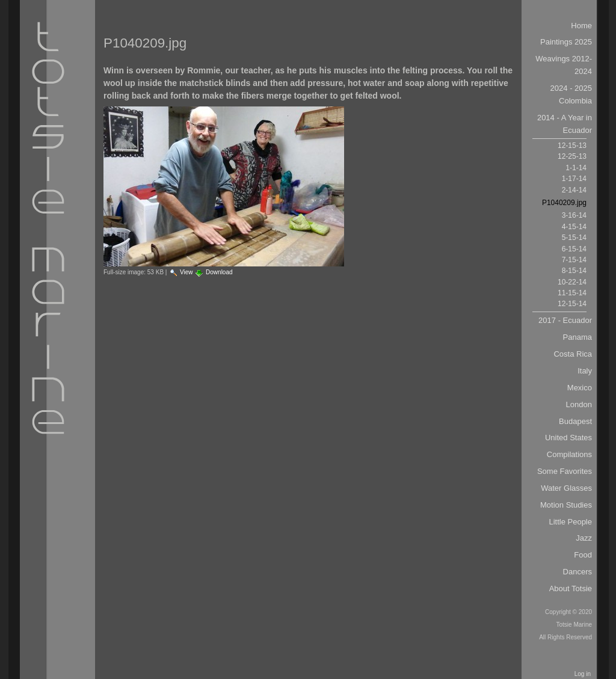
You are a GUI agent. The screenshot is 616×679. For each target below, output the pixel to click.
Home (581, 26)
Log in (583, 674)
